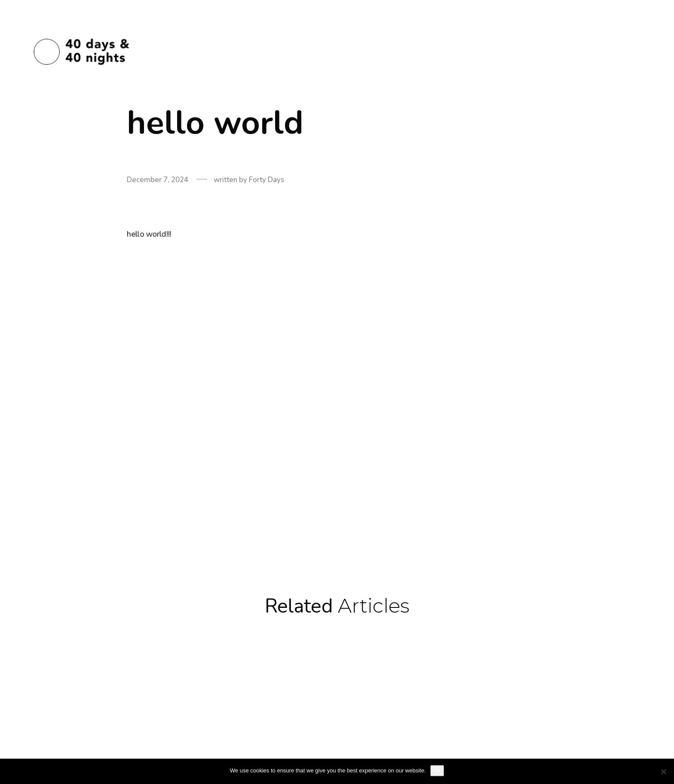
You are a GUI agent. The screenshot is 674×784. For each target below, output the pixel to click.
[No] (663, 772)
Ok (437, 770)
